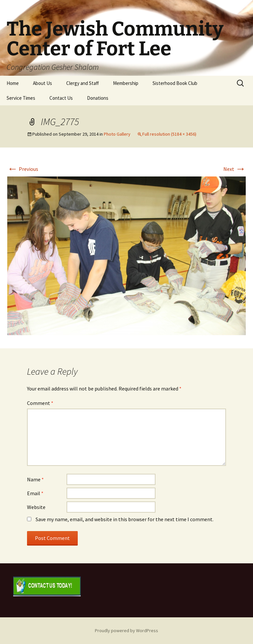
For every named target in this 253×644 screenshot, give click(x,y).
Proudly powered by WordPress (126, 631)
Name (35, 479)
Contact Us (61, 98)
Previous (23, 169)
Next (235, 169)
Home (13, 83)
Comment (40, 403)
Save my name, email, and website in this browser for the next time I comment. (125, 519)
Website (36, 507)
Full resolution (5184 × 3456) (169, 134)
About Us (42, 83)
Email (35, 493)
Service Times (21, 98)
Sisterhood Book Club (175, 83)
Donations (98, 98)
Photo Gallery (117, 134)
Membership (126, 83)
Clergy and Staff (83, 83)
